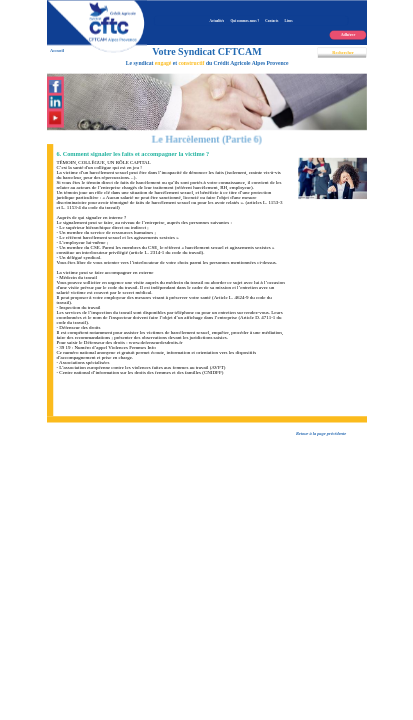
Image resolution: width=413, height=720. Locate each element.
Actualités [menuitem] (216, 21)
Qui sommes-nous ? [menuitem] (244, 21)
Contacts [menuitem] (271, 21)
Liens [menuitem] (288, 21)
